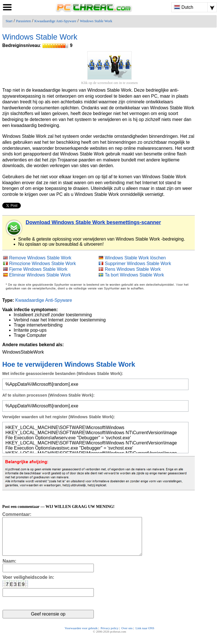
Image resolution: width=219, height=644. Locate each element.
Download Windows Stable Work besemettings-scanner (93, 222)
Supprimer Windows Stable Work (138, 263)
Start (9, 21)
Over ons (127, 636)
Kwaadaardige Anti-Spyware (55, 21)
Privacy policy (110, 636)
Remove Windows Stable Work (40, 258)
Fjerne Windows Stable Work (38, 269)
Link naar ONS (145, 636)
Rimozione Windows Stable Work (42, 263)
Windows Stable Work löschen (135, 258)
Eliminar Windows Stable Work (40, 275)
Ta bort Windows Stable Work (134, 275)
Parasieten (23, 21)
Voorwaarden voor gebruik (81, 636)
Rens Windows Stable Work (133, 269)
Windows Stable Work (96, 21)
